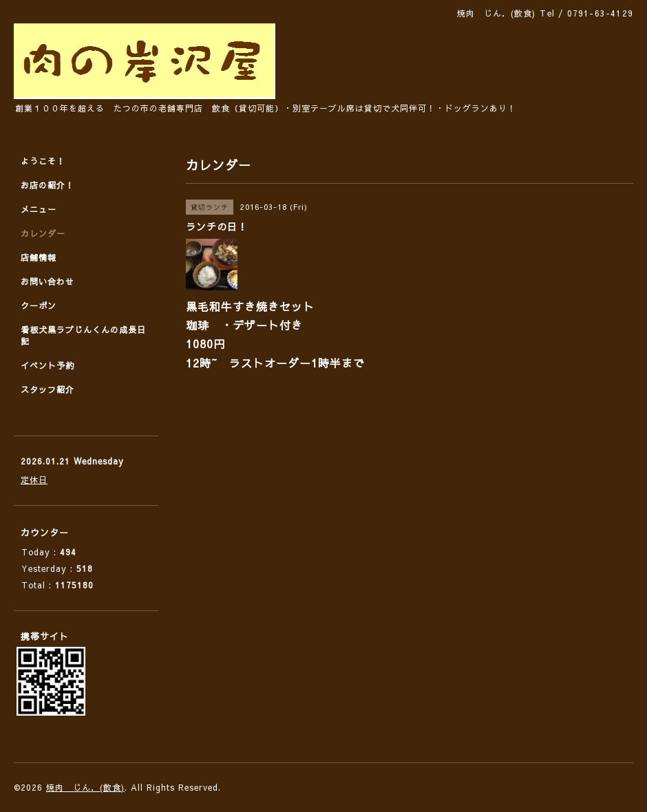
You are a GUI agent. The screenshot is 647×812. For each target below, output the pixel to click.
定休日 (34, 480)
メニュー (39, 209)
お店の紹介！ (47, 185)
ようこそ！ (43, 161)
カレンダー (43, 233)
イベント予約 (47, 365)
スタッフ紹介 (47, 389)
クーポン (39, 306)
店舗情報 (39, 257)
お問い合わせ (47, 281)
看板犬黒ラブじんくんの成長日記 (83, 335)
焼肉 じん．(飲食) (85, 787)
